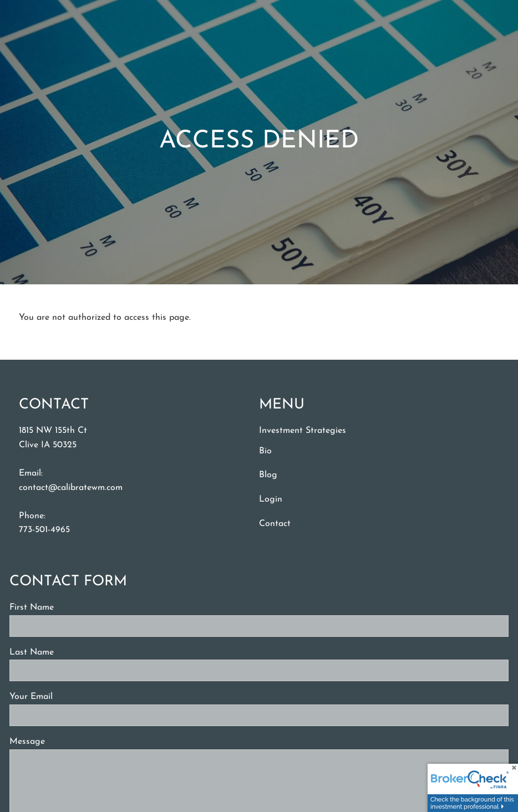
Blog (268, 475)
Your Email (72, 697)
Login (271, 499)
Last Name (72, 652)
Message (68, 742)
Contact (275, 524)
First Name (72, 607)
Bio (265, 451)
